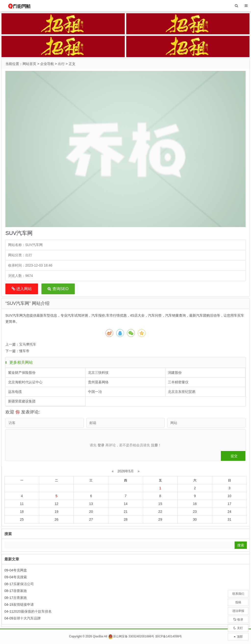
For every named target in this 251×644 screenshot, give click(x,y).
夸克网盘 (20, 570)
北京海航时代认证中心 (25, 382)
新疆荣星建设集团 (22, 401)
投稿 (238, 602)
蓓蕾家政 (20, 591)
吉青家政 (20, 598)
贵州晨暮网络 (98, 382)
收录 (238, 619)
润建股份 (175, 373)
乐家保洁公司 (24, 584)
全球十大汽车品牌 (27, 618)
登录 (101, 445)
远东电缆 (15, 392)
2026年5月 (126, 471)
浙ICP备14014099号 (169, 636)
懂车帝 (24, 351)
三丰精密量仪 (178, 382)
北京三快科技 (98, 373)
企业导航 (47, 64)
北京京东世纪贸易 (182, 392)
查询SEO (58, 289)
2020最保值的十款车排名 (32, 611)
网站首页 (29, 64)
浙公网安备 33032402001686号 (131, 636)
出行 (61, 64)
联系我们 (238, 594)
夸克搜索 (20, 577)
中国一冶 (95, 392)
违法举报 (238, 611)
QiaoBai (98, 636)
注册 (154, 445)
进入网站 (22, 289)
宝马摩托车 (28, 344)
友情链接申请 (24, 605)
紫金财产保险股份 (22, 373)
